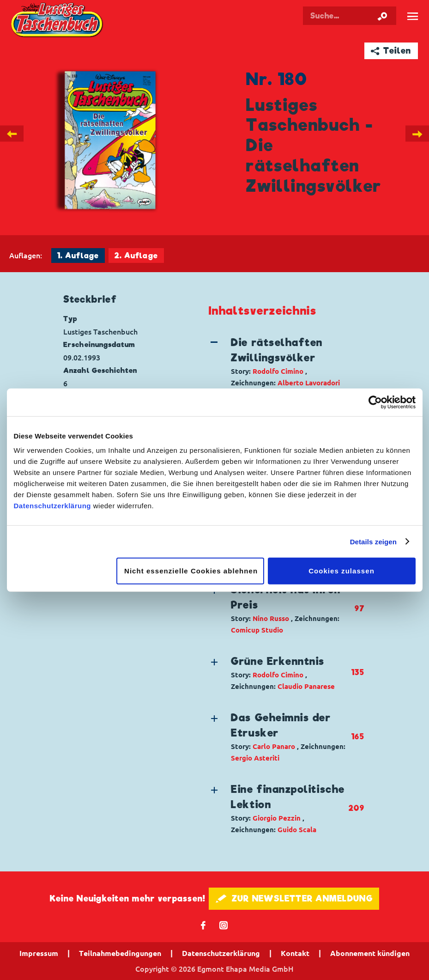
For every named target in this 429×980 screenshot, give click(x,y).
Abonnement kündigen (370, 953)
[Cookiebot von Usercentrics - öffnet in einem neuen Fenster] (375, 402)
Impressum (39, 953)
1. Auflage (78, 256)
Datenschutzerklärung (53, 506)
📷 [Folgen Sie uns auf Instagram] (224, 925)
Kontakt (295, 953)
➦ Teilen (391, 51)
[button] (278, 362)
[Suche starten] (382, 16)
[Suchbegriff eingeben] (350, 16)
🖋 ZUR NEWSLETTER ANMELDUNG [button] (294, 898)
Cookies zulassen (341, 571)
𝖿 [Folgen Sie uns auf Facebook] (203, 925)
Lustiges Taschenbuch (58, 21)
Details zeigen (373, 541)
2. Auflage (136, 256)
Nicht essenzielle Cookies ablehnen (191, 571)
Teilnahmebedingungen (120, 953)
